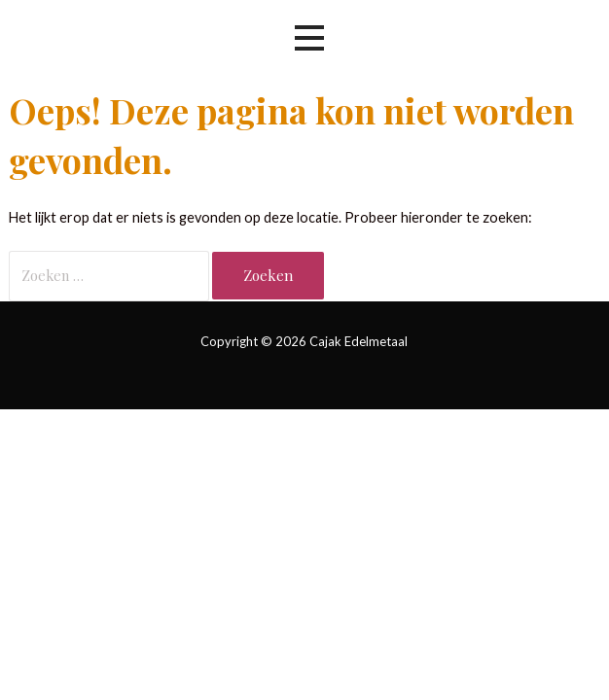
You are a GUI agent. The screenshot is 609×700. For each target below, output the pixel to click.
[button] (309, 38)
